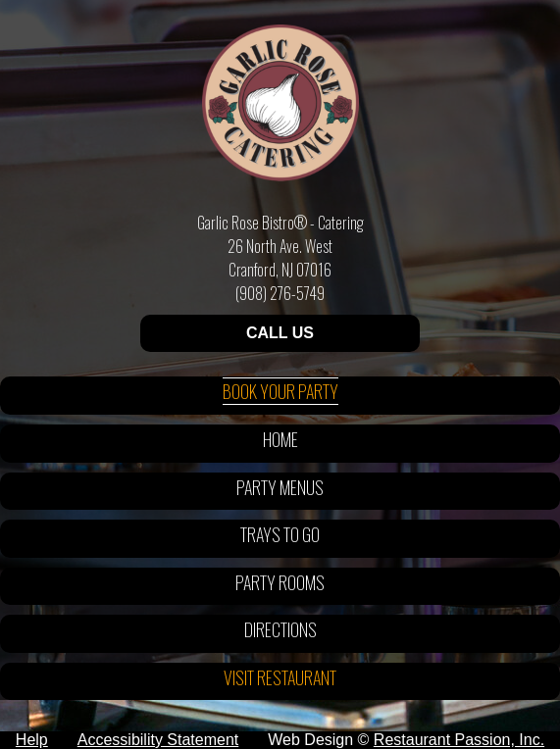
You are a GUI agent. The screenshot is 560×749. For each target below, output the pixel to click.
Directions (280, 629)
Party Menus (280, 487)
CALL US (280, 333)
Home (280, 439)
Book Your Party (280, 391)
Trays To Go (280, 534)
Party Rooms (280, 582)
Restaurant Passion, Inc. (459, 740)
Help (32, 740)
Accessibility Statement (158, 740)
